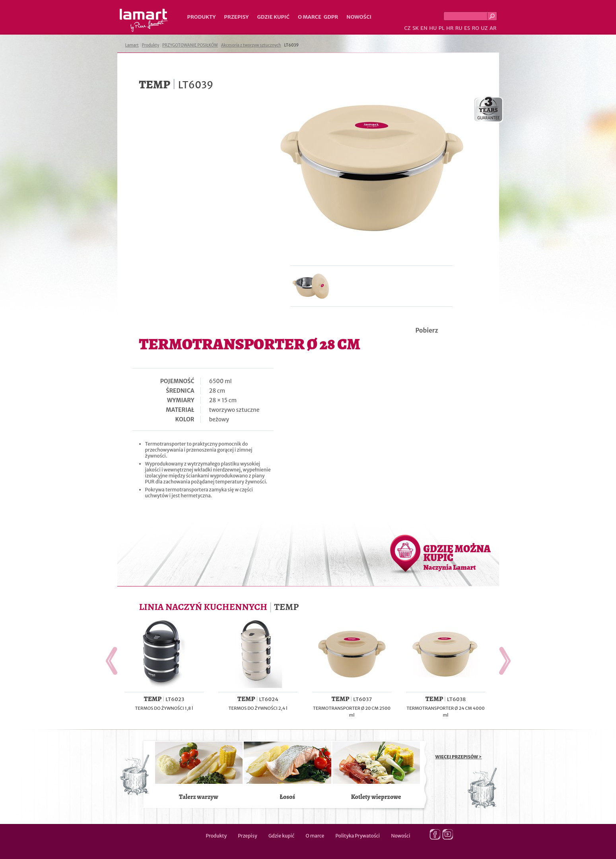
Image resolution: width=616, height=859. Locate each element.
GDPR (331, 17)
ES (467, 28)
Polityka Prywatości (358, 836)
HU (433, 28)
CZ (407, 28)
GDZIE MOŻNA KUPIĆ (457, 557)
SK (416, 28)
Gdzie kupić (273, 17)
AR (493, 28)
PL (442, 28)
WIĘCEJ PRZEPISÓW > (459, 757)
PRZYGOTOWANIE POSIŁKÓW (190, 45)
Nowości (359, 17)
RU (459, 28)
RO (475, 28)
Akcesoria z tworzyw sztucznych (251, 45)
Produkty (202, 17)
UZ (484, 28)
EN (424, 28)
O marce (310, 17)
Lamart (144, 20)
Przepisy (236, 17)
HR (450, 28)
